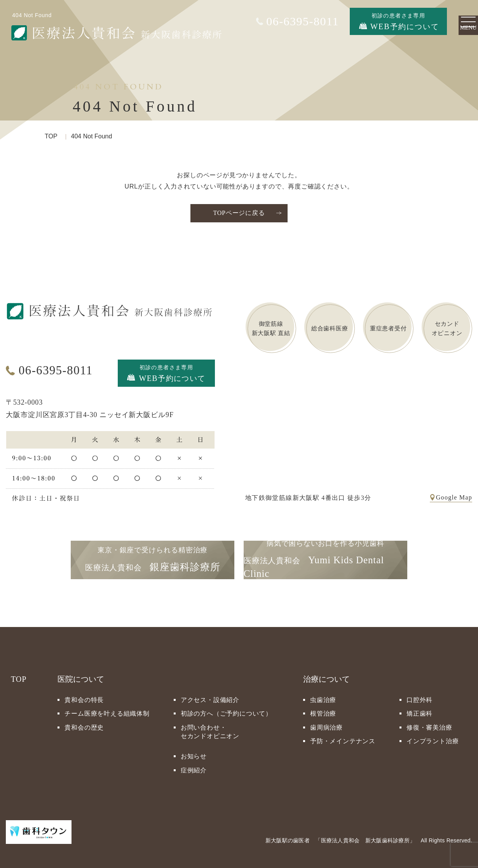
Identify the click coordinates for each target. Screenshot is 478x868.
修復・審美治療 (429, 724)
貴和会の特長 (84, 696)
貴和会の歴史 (84, 724)
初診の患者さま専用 (166, 371)
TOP (51, 136)
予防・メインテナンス (343, 738)
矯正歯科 (420, 710)
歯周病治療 (326, 724)
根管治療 (323, 710)
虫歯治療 (323, 696)
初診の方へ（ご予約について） (226, 710)
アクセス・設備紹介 (210, 696)
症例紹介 (194, 767)
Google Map (454, 494)
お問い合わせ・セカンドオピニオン (210, 728)
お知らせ (194, 753)
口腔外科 (420, 696)
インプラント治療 (433, 738)
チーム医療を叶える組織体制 (107, 710)
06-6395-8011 (57, 370)
